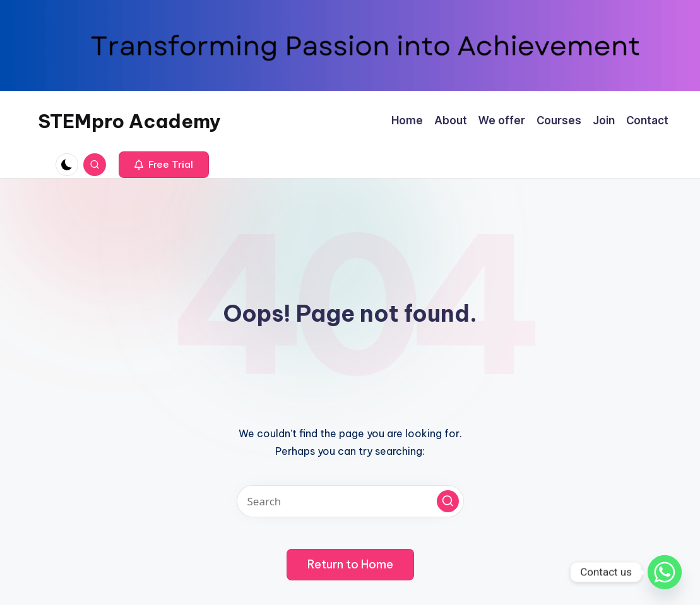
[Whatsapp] (665, 572)
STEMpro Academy (129, 121)
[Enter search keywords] (350, 501)
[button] (164, 165)
